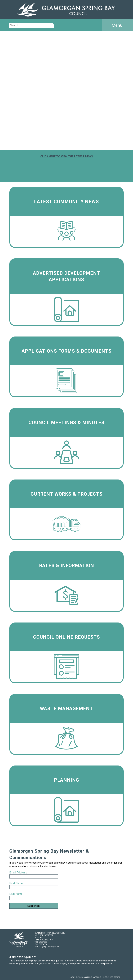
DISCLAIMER (108, 977)
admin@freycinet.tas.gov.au (48, 947)
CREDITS (117, 977)
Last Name (16, 894)
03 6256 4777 (42, 942)
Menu (117, 25)
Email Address (19, 872)
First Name (16, 883)
